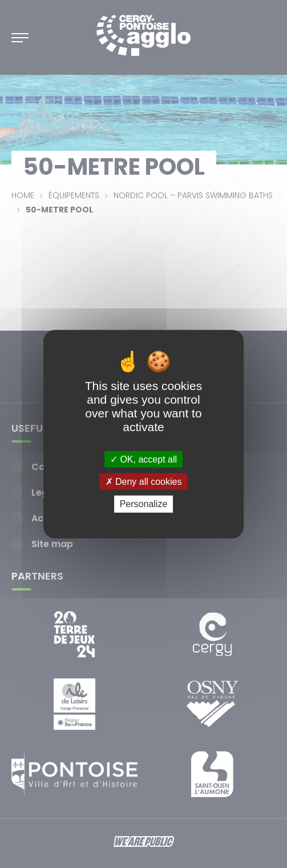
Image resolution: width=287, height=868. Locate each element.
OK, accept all (143, 459)
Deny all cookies (144, 482)
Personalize (144, 504)
